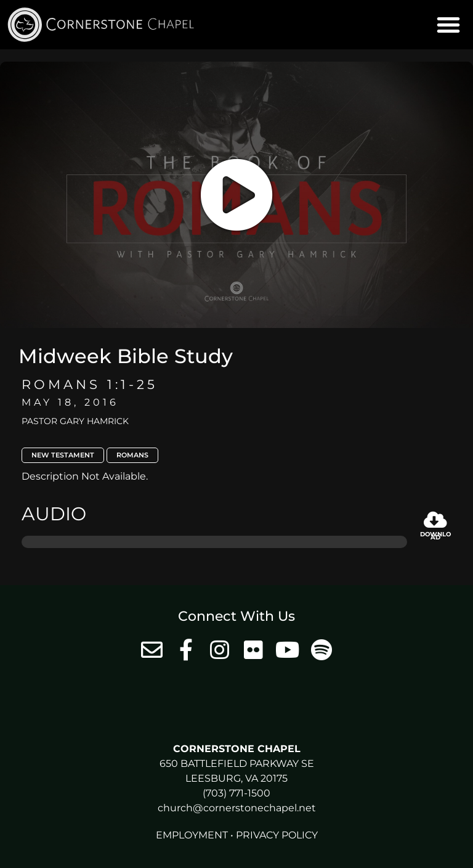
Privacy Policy (277, 835)
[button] (448, 25)
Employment (192, 835)
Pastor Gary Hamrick (75, 421)
